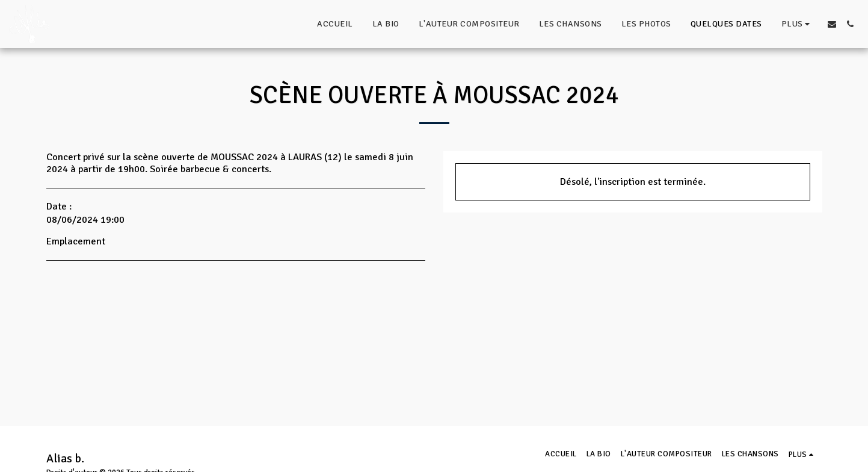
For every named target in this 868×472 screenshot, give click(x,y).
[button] (832, 24)
